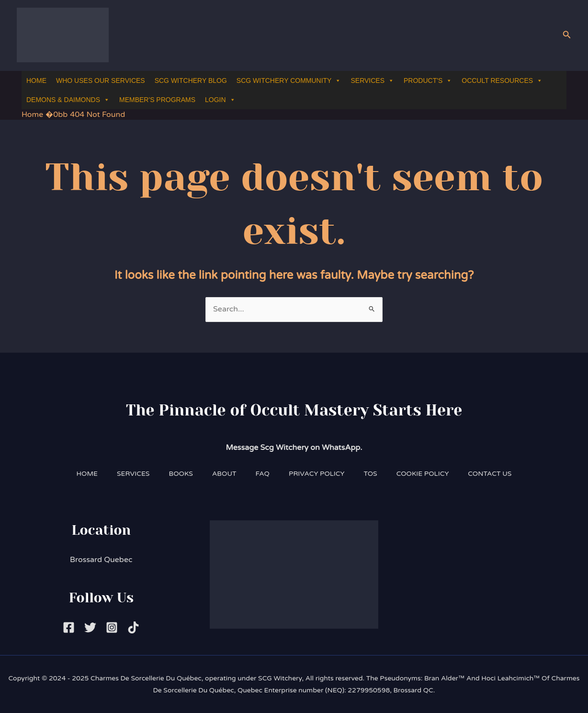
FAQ (263, 474)
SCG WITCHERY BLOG (191, 80)
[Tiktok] (133, 627)
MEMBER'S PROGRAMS (157, 100)
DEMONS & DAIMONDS (68, 100)
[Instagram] (112, 627)
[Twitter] (90, 627)
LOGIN (220, 100)
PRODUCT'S (428, 81)
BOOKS (181, 474)
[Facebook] (69, 627)
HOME (36, 80)
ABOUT (224, 474)
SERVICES (372, 81)
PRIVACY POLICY (317, 474)
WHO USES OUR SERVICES (101, 80)
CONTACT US (490, 474)
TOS (371, 474)
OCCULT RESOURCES (502, 81)
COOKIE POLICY (423, 474)
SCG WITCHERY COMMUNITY (289, 81)
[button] (567, 35)
